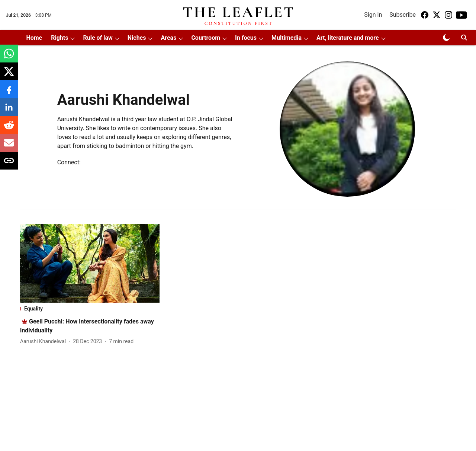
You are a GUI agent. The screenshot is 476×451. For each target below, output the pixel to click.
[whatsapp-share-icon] (9, 57)
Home (34, 38)
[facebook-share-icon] (9, 93)
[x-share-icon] (9, 75)
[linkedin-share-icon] (9, 111)
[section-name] (90, 309)
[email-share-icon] (9, 147)
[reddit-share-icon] (9, 129)
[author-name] (44, 342)
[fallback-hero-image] (90, 263)
